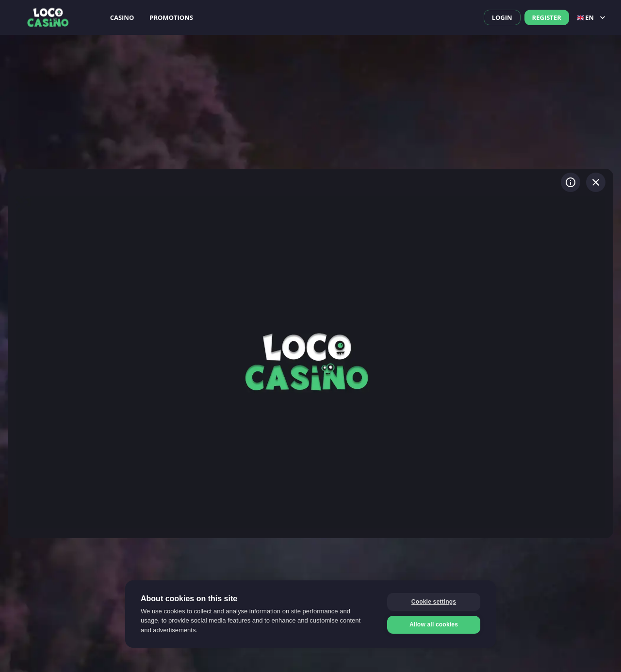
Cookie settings (434, 602)
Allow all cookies (434, 624)
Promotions (171, 17)
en (592, 17)
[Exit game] (596, 182)
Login (502, 17)
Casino (122, 17)
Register (547, 17)
